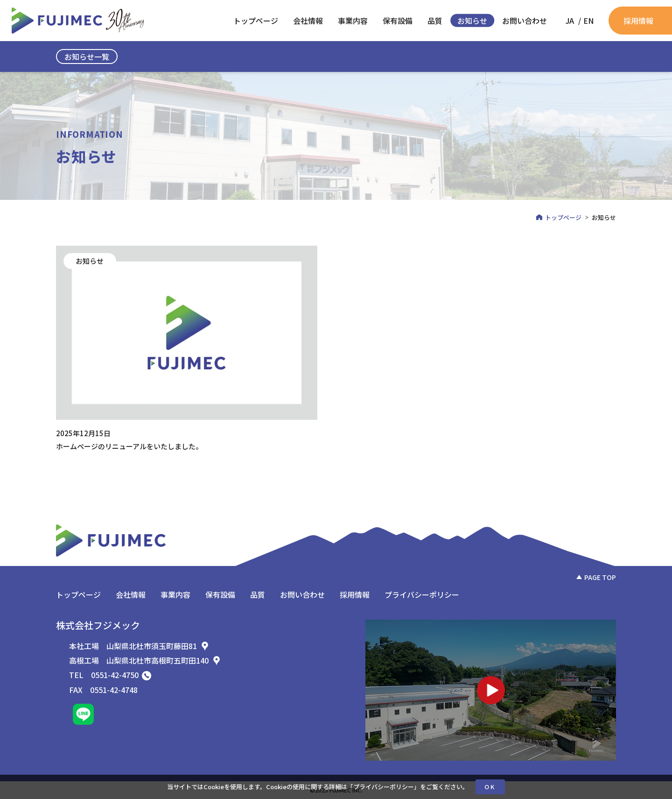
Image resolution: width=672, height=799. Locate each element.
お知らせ (472, 21)
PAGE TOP (600, 577)
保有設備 (398, 21)
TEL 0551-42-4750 (110, 675)
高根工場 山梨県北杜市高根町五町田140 (145, 660)
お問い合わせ (525, 21)
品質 (435, 21)
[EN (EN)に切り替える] (588, 21)
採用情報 (638, 21)
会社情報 (308, 21)
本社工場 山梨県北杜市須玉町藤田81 (139, 646)
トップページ (256, 21)
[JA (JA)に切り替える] (570, 21)
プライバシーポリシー (384, 787)
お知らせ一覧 (87, 57)
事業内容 (353, 21)
